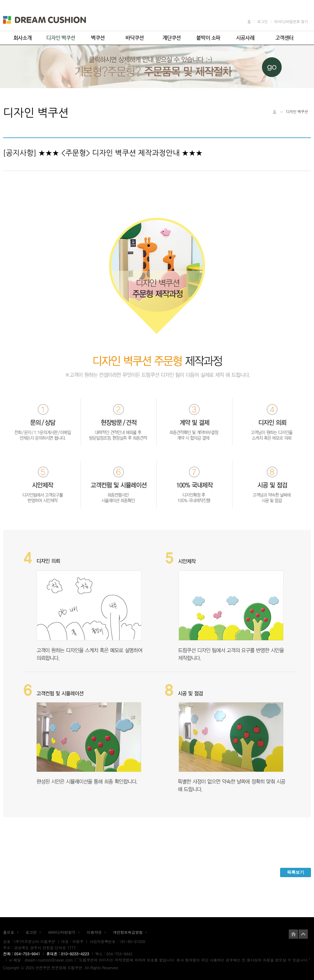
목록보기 (296, 872)
